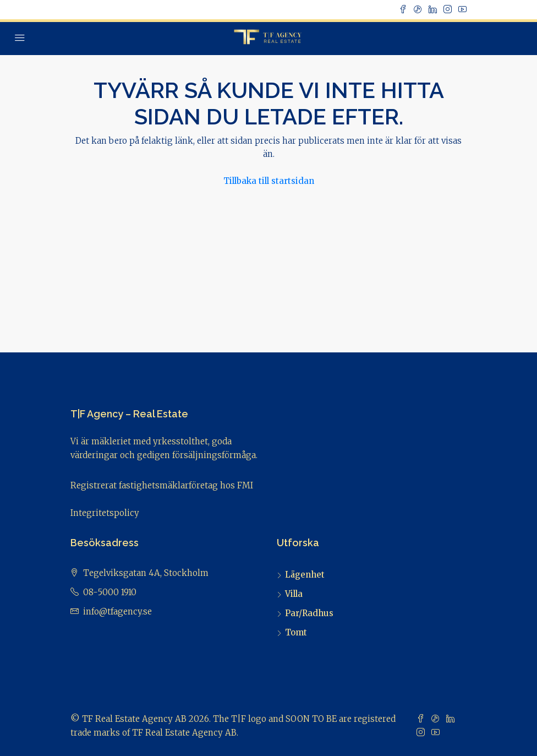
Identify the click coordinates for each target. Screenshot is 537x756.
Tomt (296, 632)
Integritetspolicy (105, 513)
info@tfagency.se (117, 611)
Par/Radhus (309, 613)
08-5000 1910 (110, 592)
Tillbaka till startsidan (269, 181)
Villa (294, 594)
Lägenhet (305, 575)
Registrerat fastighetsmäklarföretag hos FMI (162, 485)
